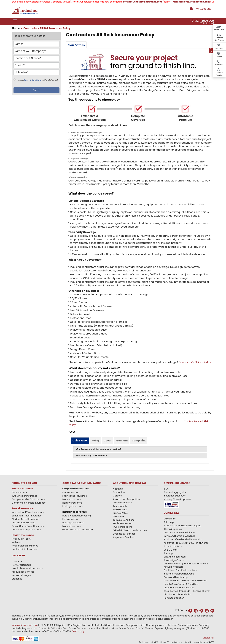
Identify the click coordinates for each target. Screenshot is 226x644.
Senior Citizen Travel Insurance (28, 526)
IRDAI (166, 489)
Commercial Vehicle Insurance (29, 503)
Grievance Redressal (175, 557)
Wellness (17, 542)
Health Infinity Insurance (25, 549)
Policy (96, 441)
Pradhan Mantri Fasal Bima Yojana (183, 526)
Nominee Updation (174, 598)
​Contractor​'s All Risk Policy (195, 362)
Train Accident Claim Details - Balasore (185, 581)
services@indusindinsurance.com (147, 2)
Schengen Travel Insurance (27, 516)
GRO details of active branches (130, 530)
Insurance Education (175, 496)
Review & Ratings (122, 503)
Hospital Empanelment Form (27, 568)
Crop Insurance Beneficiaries (179, 532)
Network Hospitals (22, 565)
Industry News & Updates (177, 499)
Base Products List (174, 546)
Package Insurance (73, 506)
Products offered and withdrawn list (183, 539)
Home (16, 28)
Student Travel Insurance (25, 519)
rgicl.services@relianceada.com (195, 2)
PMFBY (219, 56)
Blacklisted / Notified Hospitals (180, 570)
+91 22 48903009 (202, 21)
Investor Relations (123, 527)
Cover (108, 441)
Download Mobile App (176, 577)
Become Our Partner (219, 39)
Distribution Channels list (177, 594)
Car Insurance (20, 492)
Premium (122, 441)
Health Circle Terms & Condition (181, 584)
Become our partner (124, 534)
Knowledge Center (174, 560)
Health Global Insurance (25, 546)
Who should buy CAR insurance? (91, 456)
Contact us (119, 492)
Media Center (120, 510)
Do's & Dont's (171, 550)
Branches (17, 579)
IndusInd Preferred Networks (179, 574)
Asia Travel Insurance (23, 523)
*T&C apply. (78, 631)
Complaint (139, 441)
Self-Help (219, 48)
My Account (203, 9)
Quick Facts (80, 441)
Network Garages (21, 575)
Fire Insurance (70, 492)
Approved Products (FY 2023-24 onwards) (187, 543)
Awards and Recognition (126, 499)
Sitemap (168, 553)
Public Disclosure (122, 523)
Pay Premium (219, 30)
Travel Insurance (23, 508)
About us (118, 489)
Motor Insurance (22, 489)
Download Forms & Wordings (180, 536)
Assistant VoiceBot (219, 74)
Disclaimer (119, 516)
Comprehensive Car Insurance (29, 499)
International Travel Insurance (28, 512)
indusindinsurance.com (25, 625)
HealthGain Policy (21, 539)
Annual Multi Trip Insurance (27, 530)
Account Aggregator (175, 492)
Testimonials (120, 506)
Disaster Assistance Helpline (179, 588)
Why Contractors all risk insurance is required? (98, 449)
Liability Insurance (72, 503)
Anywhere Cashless (124, 537)
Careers (117, 496)
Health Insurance (23, 535)
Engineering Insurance (75, 496)
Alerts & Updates (173, 529)
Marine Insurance (72, 499)
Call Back (219, 65)
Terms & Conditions (33, 80)
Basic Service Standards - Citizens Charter (187, 591)
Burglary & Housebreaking (77, 516)
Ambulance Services (23, 572)
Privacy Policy (120, 513)
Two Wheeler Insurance (24, 496)
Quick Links (170, 519)
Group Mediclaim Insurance (78, 530)
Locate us (17, 561)
